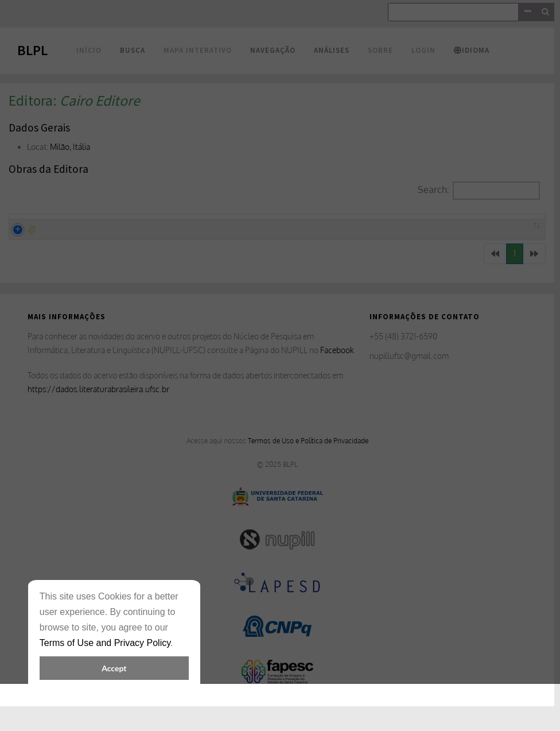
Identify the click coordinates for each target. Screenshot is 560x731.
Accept (114, 668)
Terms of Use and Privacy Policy (105, 643)
